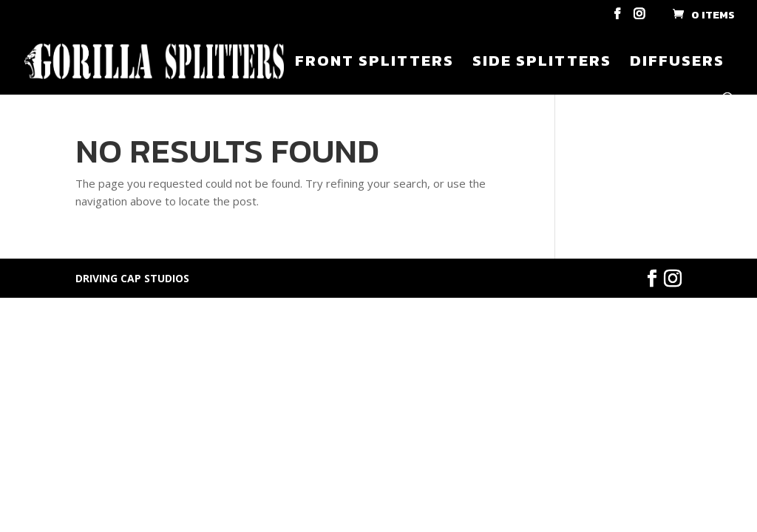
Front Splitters (374, 64)
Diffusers (677, 64)
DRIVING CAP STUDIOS (132, 278)
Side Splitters (542, 64)
